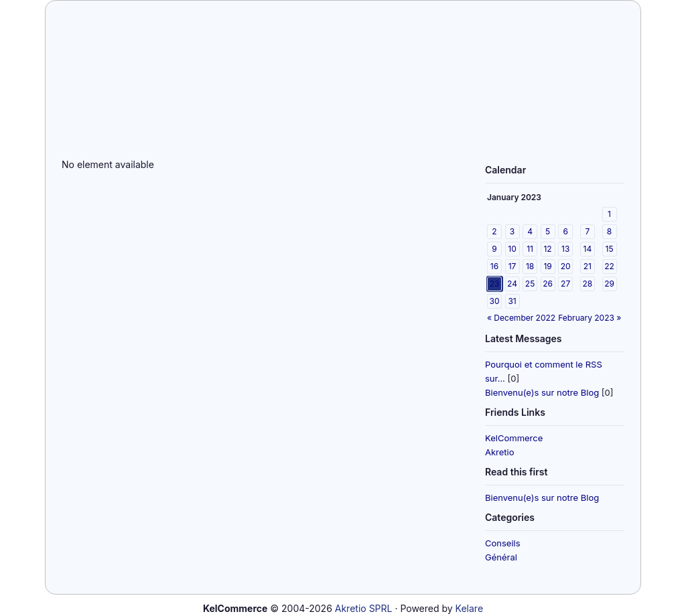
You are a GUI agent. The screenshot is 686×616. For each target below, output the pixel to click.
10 (512, 249)
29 (609, 284)
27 (565, 284)
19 (547, 266)
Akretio (500, 452)
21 (588, 266)
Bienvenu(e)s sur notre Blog (542, 392)
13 (565, 249)
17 (512, 266)
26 (548, 284)
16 (494, 266)
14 (588, 249)
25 (530, 284)
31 (512, 301)
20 (566, 266)
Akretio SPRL (364, 608)
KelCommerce (514, 438)
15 (610, 249)
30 (495, 301)
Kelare (469, 608)
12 (547, 249)
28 (587, 284)
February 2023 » (590, 318)
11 (530, 249)
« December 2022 (521, 318)
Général (501, 557)
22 (609, 266)
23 (495, 284)
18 (530, 266)
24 (512, 284)
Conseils (503, 543)
